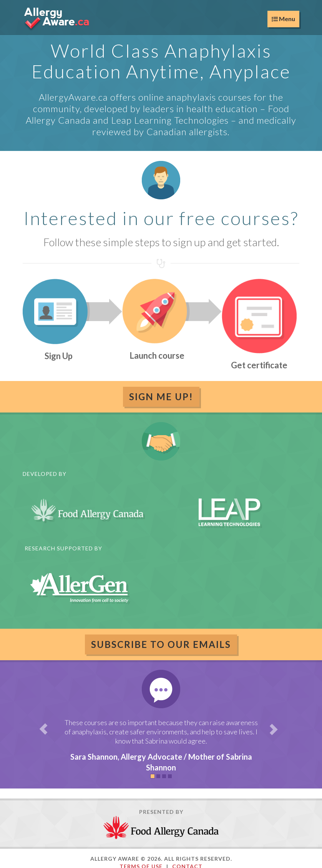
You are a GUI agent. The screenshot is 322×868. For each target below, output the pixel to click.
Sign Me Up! (161, 397)
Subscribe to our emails (161, 644)
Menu (283, 19)
